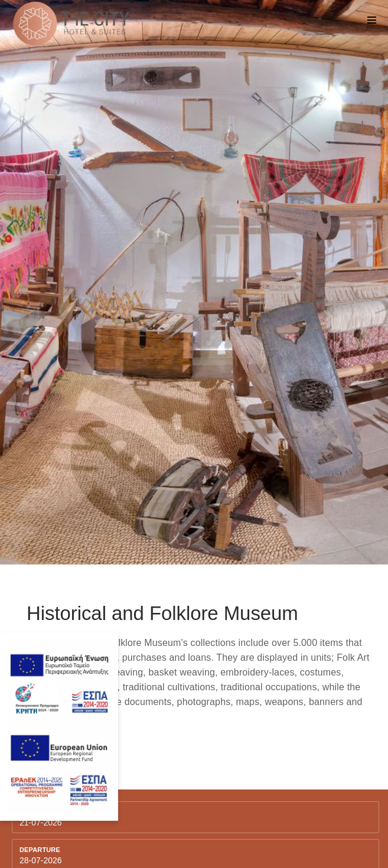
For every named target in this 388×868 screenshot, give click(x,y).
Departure (40, 850)
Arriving (36, 812)
